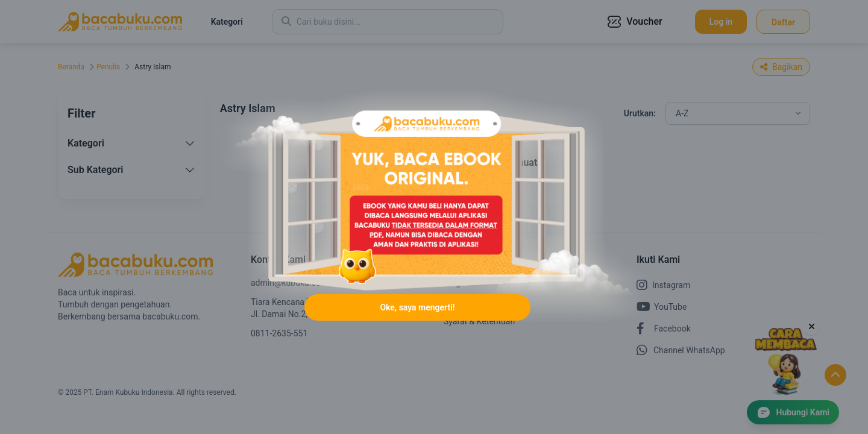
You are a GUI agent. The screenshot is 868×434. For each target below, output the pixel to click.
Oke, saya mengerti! (417, 307)
